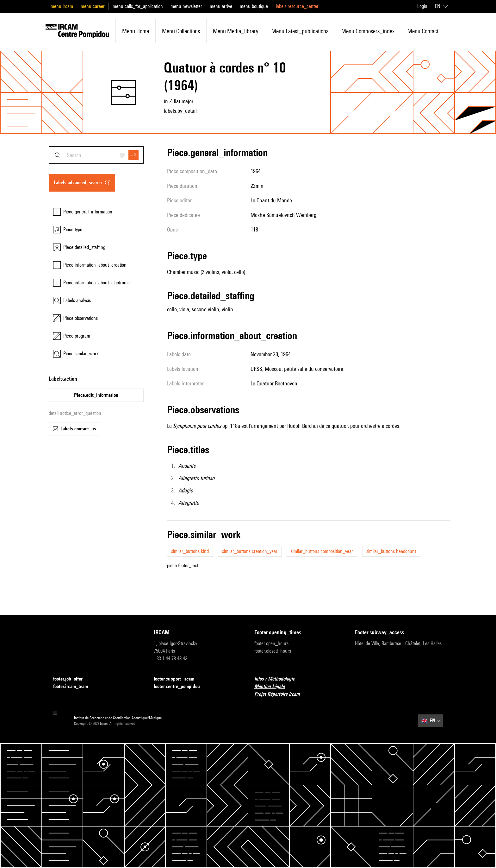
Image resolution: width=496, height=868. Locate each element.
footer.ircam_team (74, 687)
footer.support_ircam (178, 679)
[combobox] (96, 155)
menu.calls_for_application (138, 6)
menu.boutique (254, 6)
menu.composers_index (368, 31)
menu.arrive (221, 6)
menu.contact (423, 31)
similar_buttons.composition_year (322, 551)
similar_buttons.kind (190, 551)
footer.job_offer (72, 679)
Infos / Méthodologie (278, 679)
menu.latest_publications (300, 31)
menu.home (136, 31)
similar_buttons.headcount (391, 551)
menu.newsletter (186, 6)
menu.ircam (62, 6)
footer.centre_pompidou (181, 687)
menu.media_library (236, 31)
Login (422, 6)
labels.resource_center (297, 6)
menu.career (93, 6)
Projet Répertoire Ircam (281, 694)
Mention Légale (273, 687)
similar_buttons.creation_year (250, 551)
